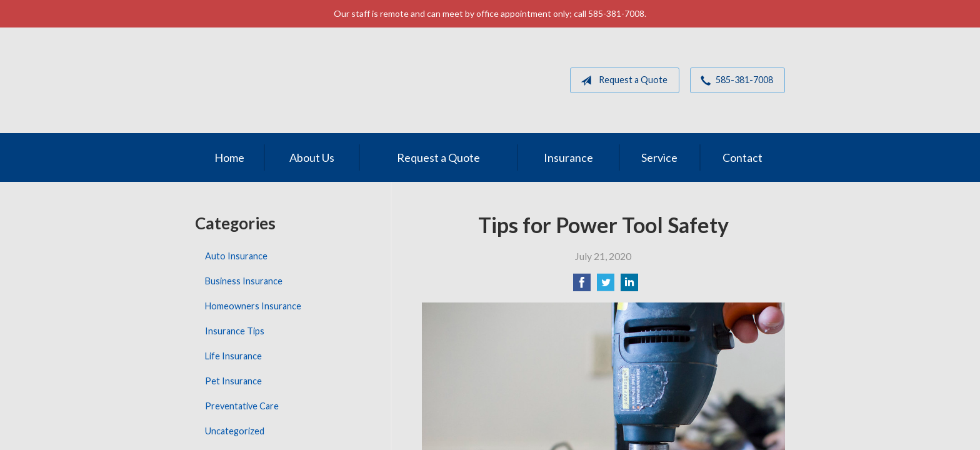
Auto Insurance (236, 256)
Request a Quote (622, 81)
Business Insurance (244, 281)
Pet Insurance (233, 381)
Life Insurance (233, 356)
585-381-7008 (734, 81)
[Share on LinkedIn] (629, 286)
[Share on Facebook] (582, 286)
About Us (312, 157)
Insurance (568, 157)
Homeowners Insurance (253, 306)
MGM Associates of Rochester (282, 80)
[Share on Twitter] (606, 286)
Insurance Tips (235, 331)
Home (229, 157)
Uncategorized (235, 431)
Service (659, 157)
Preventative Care (242, 406)
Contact (742, 157)
